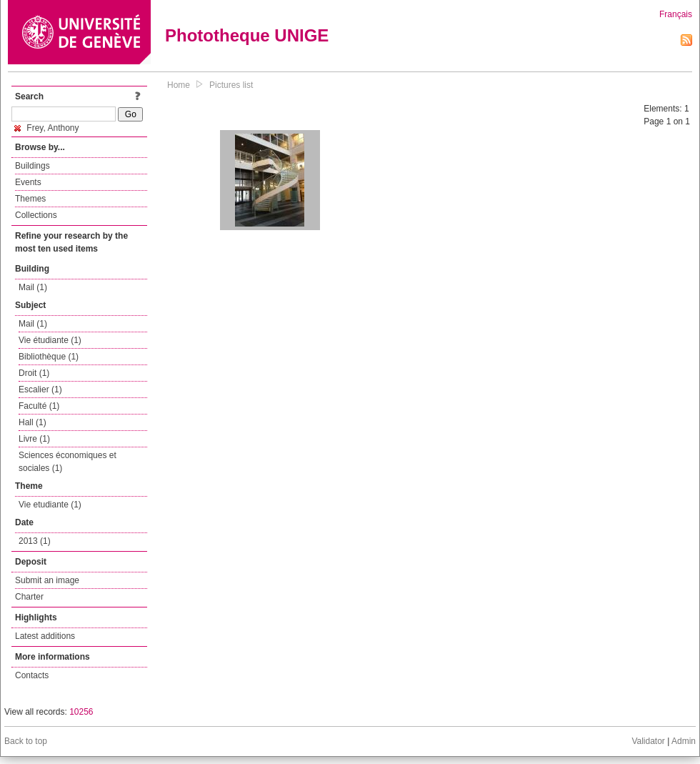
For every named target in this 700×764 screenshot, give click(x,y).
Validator (648, 741)
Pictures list (231, 85)
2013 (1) (35, 541)
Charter (29, 597)
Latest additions (45, 636)
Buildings (32, 166)
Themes (30, 199)
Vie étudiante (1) (50, 340)
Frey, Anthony (46, 128)
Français (676, 14)
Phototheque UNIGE (247, 35)
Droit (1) (34, 373)
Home (179, 85)
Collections (36, 215)
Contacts (32, 675)
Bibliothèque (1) (49, 357)
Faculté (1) (39, 406)
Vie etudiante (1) (50, 505)
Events (28, 182)
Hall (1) (32, 422)
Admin (684, 741)
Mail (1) (33, 287)
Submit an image (47, 580)
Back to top (26, 741)
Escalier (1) (40, 390)
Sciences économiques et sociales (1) (67, 462)
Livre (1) (34, 439)
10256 (81, 712)
